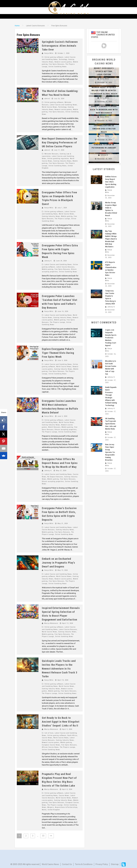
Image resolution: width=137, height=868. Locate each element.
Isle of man (49, 733)
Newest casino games (63, 62)
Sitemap (115, 863)
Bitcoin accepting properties (66, 430)
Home (17, 26)
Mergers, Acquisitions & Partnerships (62, 807)
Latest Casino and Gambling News (63, 105)
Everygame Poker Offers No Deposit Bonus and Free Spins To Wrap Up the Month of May (60, 463)
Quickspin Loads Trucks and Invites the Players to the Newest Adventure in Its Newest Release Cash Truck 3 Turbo (60, 669)
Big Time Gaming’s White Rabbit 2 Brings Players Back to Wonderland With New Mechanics (111, 239)
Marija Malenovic (51, 623)
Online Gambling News (58, 67)
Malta (44, 810)
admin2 (47, 99)
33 (43, 836)
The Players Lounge (62, 219)
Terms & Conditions (84, 863)
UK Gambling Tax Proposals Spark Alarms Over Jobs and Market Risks (111, 424)
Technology (63, 59)
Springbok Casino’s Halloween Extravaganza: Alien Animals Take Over (60, 46)
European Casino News (51, 745)
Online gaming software (54, 57)
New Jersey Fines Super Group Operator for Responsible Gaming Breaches (110, 452)
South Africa (72, 735)
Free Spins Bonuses (57, 64)
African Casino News (50, 747)
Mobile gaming (67, 216)
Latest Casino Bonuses (65, 267)
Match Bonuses (54, 427)
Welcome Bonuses (52, 154)
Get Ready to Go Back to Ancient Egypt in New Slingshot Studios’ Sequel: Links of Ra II (61, 722)
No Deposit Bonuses (55, 477)
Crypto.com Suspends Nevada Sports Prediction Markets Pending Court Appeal (111, 338)
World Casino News (49, 107)
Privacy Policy (102, 863)
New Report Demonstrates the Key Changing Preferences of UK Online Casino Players (60, 142)
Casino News (47, 738)
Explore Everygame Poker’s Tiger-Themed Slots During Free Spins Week (58, 353)
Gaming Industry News (62, 161)
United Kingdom (54, 810)
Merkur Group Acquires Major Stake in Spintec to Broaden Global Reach (104, 90)
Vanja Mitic (49, 53)
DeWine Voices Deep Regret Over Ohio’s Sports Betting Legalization (111, 182)
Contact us (67, 863)
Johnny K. (48, 261)
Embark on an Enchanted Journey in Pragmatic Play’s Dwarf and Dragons (58, 563)
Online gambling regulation (58, 159)
